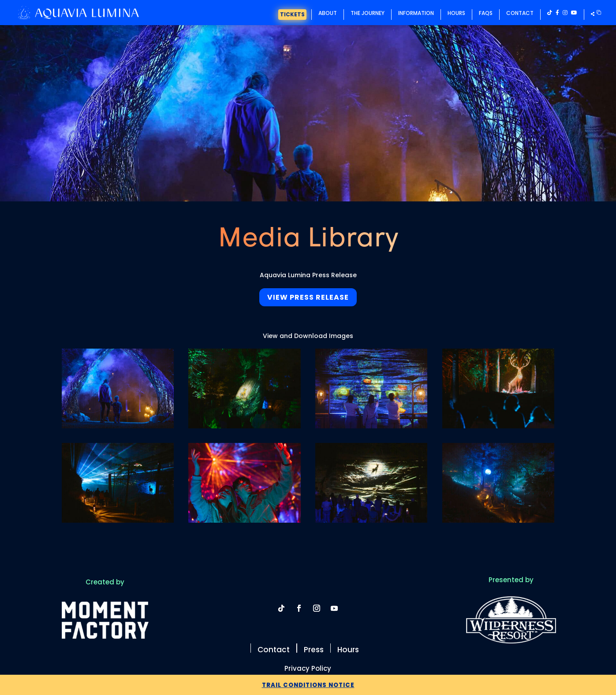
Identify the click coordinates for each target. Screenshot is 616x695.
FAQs (486, 13)
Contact (520, 13)
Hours (456, 13)
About (328, 13)
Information (416, 13)
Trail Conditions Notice (308, 685)
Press (314, 649)
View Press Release (308, 297)
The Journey (368, 13)
